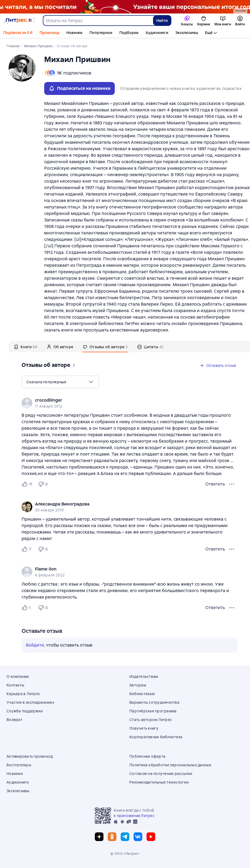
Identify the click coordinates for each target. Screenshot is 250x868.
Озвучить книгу (144, 728)
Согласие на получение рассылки (161, 774)
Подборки (129, 33)
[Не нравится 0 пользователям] (44, 484)
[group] (129, 403)
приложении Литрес (136, 816)
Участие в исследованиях (30, 702)
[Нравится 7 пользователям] (27, 549)
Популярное (101, 33)
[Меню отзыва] (232, 484)
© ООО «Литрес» (125, 854)
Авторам (138, 685)
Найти (162, 20)
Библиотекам (142, 694)
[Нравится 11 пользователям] (27, 484)
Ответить (215, 484)
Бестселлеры (19, 765)
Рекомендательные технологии (159, 782)
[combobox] (98, 20)
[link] (122, 400)
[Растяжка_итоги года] (125, 7)
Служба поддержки (25, 711)
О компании (18, 676)
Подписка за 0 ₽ (18, 33)
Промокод (49, 33)
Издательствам (144, 676)
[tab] (26, 347)
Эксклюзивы (187, 33)
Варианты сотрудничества (154, 702)
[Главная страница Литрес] (19, 20)
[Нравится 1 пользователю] (27, 608)
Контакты (15, 685)
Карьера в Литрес (23, 694)
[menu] (60, 382)
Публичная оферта (147, 756)
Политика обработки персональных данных (170, 765)
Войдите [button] (35, 645)
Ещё (209, 33)
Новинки (74, 33)
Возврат (14, 720)
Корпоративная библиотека (156, 737)
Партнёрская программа (153, 711)
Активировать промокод (30, 756)
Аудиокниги (157, 33)
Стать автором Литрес (151, 720)
